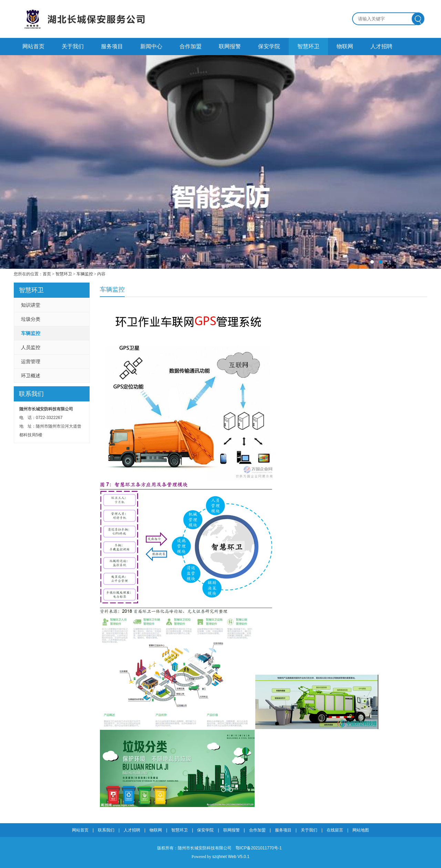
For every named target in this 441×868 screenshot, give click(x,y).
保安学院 (269, 46)
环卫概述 (31, 376)
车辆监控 (85, 274)
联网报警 (230, 46)
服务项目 (112, 46)
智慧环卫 (308, 46)
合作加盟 (191, 46)
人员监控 (31, 347)
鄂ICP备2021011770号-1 (259, 848)
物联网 (345, 46)
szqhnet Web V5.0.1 (231, 857)
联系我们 (106, 830)
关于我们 (73, 46)
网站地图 (361, 830)
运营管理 (31, 361)
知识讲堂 (31, 305)
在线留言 (335, 830)
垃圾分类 (31, 319)
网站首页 (33, 46)
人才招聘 (381, 46)
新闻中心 (151, 46)
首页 (47, 274)
